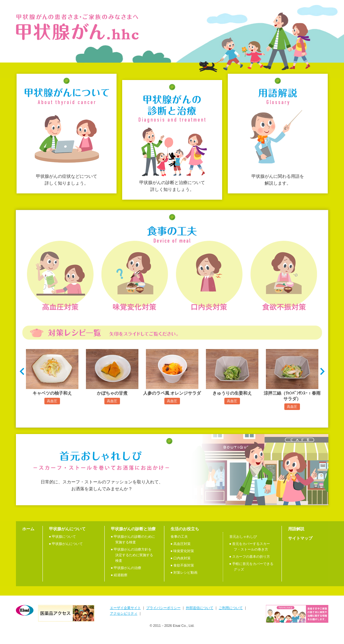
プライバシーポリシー (163, 608)
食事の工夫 (179, 537)
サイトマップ (300, 538)
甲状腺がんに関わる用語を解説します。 (278, 180)
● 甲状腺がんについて (66, 544)
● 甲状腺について (63, 537)
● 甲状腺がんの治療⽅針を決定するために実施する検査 (132, 555)
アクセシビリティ (124, 613)
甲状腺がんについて (67, 529)
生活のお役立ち (185, 529)
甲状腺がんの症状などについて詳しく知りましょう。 (67, 180)
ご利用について (231, 608)
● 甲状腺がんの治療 (126, 568)
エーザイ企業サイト (125, 608)
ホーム (28, 529)
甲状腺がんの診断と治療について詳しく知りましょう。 (172, 186)
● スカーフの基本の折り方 (250, 557)
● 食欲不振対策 (182, 565)
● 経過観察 (119, 575)
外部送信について (200, 608)
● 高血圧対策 (181, 544)
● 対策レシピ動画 (184, 572)
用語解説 (296, 529)
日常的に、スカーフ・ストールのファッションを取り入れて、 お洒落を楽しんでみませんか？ (102, 485)
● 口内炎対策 (181, 558)
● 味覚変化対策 (182, 551)
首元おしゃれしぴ (243, 537)
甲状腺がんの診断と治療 (133, 529)
